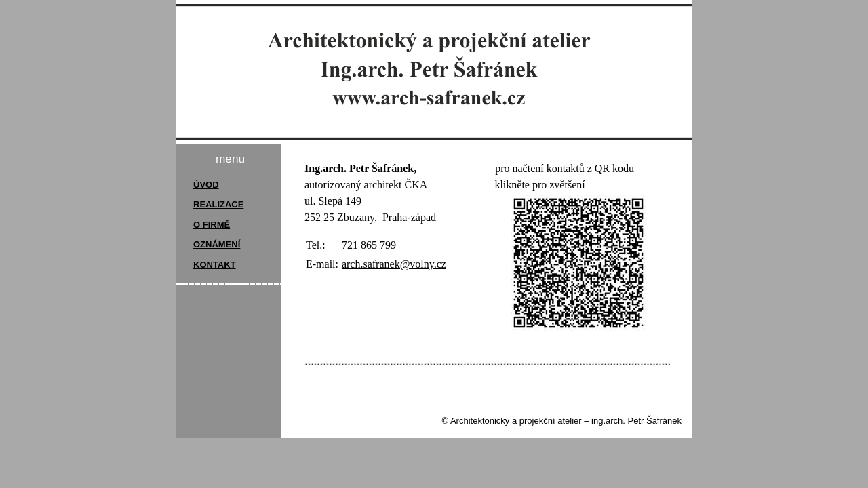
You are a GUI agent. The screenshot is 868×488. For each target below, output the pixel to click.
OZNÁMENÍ (217, 244)
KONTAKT (215, 265)
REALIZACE (218, 204)
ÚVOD (206, 185)
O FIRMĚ (212, 225)
